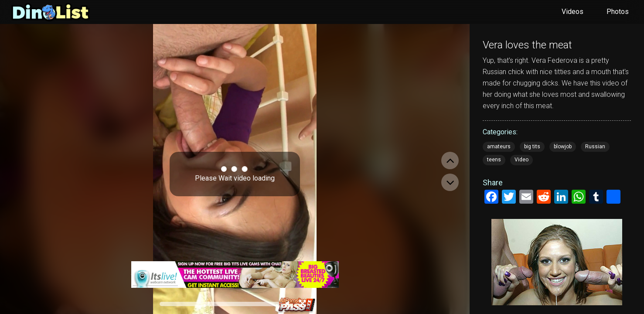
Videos (572, 12)
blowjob (563, 147)
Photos (618, 12)
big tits (532, 147)
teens (494, 160)
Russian (595, 147)
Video (521, 160)
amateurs (499, 147)
